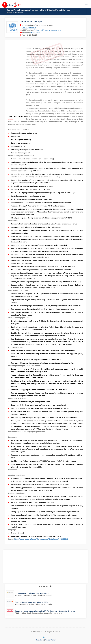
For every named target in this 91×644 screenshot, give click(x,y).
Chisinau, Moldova (29, 28)
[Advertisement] (17, 79)
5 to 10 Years (36, 33)
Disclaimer (40, 640)
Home (9, 12)
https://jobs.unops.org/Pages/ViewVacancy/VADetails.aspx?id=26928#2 (41, 539)
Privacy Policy (50, 640)
